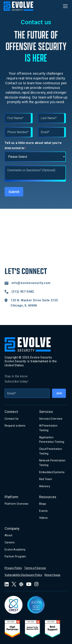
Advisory (45, 486)
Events (43, 511)
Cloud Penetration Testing (51, 451)
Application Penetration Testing (52, 440)
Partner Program (15, 556)
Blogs (43, 504)
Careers (10, 542)
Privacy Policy (13, 568)
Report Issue (53, 575)
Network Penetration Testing (52, 463)
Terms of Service (35, 568)
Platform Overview (17, 504)
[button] (65, 6)
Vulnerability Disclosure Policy (23, 575)
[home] (19, 6)
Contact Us (12, 419)
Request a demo (15, 426)
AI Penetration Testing (48, 428)
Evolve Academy (15, 550)
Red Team (46, 479)
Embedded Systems (52, 472)
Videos (43, 518)
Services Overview (51, 419)
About (9, 535)
